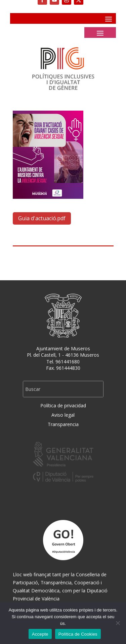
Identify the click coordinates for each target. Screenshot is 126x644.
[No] (118, 623)
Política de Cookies (78, 634)
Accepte (40, 634)
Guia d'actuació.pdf (42, 218)
